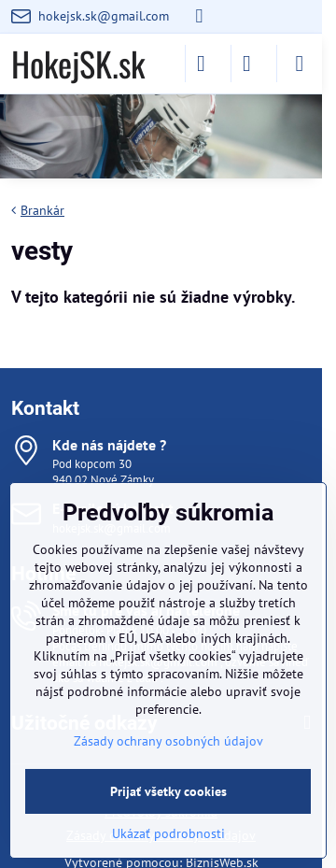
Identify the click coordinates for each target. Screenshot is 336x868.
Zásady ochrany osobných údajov (168, 741)
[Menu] (300, 64)
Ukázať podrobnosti (168, 833)
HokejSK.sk (78, 64)
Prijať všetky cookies (168, 791)
